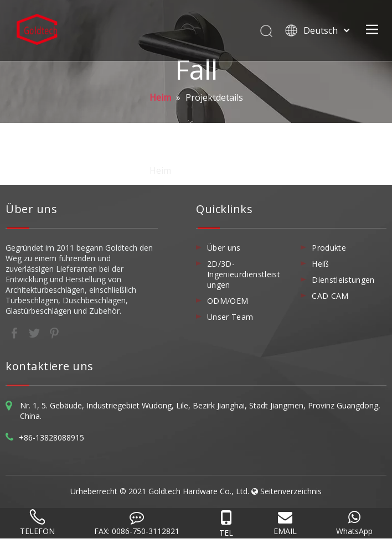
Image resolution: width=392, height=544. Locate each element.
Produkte (329, 248)
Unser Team (230, 317)
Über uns (224, 248)
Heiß (320, 264)
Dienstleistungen (343, 280)
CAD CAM (330, 296)
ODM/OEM (228, 301)
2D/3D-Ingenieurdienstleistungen (244, 274)
